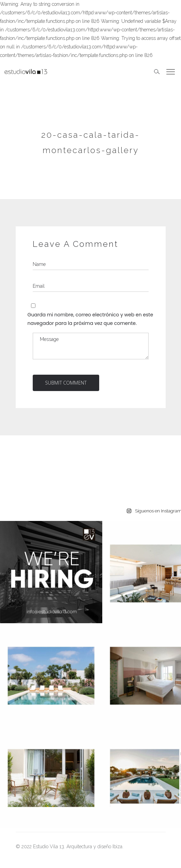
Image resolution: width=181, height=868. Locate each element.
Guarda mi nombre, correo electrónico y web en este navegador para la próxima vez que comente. (90, 319)
